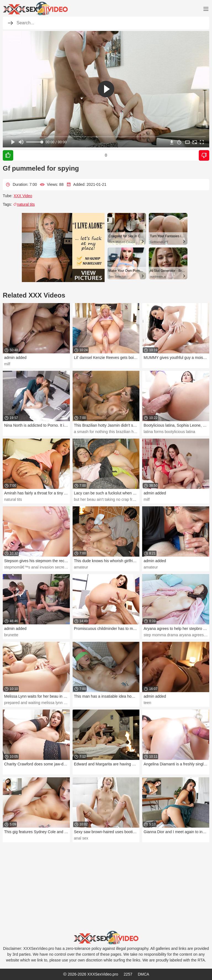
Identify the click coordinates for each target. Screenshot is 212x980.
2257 (128, 974)
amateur (81, 567)
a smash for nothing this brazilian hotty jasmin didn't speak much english (136, 432)
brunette (11, 635)
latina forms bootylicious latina (169, 432)
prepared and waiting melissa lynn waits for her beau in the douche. (62, 703)
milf (7, 364)
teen (147, 703)
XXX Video (23, 196)
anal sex (81, 838)
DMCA (143, 974)
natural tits (24, 204)
